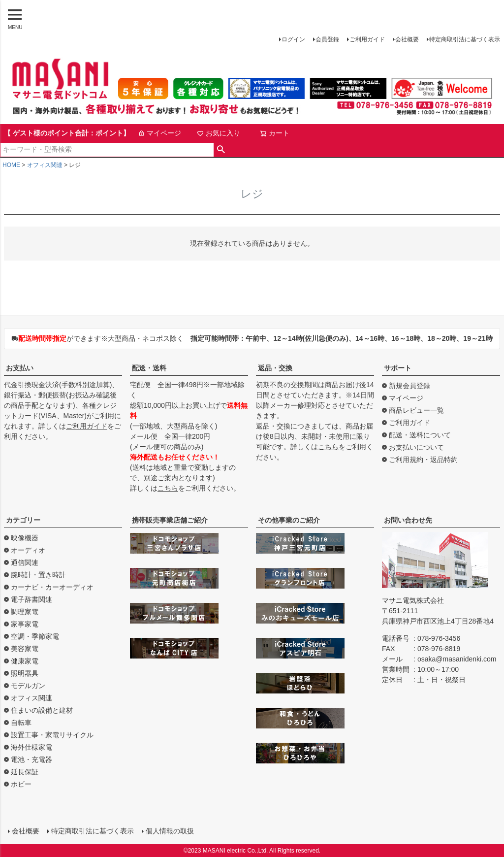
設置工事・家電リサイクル (52, 735)
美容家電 (25, 649)
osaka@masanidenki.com (457, 659)
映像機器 (25, 538)
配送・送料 (149, 368)
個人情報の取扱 (170, 831)
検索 (221, 150)
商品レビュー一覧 (416, 410)
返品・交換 (275, 368)
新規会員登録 (409, 386)
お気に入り (219, 133)
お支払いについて (416, 447)
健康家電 (25, 661)
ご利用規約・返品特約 (423, 460)
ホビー (21, 784)
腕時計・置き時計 (38, 575)
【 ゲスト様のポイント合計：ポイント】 (67, 133)
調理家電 (25, 612)
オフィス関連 (45, 165)
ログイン (293, 39)
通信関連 (25, 562)
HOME (11, 165)
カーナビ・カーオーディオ (52, 587)
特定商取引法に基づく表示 (465, 39)
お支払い (20, 368)
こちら (168, 488)
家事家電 (25, 624)
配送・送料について (420, 435)
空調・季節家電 (35, 636)
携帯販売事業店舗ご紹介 (170, 520)
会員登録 (327, 39)
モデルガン (28, 686)
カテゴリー (23, 520)
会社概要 (407, 39)
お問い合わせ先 (408, 520)
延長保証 (25, 772)
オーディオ (28, 550)
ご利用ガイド (367, 39)
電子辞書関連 (31, 599)
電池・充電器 (31, 759)
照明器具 (25, 673)
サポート (398, 368)
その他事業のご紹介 (289, 520)
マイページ (159, 133)
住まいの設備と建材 (42, 710)
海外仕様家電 (31, 747)
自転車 (21, 723)
